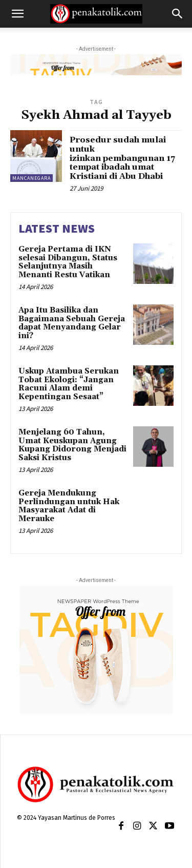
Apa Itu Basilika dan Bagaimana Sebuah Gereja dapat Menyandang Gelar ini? (72, 323)
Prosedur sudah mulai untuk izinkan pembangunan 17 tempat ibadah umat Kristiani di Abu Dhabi (122, 158)
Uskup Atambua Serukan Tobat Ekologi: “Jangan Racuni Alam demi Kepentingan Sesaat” (69, 384)
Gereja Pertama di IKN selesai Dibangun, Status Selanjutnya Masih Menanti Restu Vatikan (68, 262)
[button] (17, 14)
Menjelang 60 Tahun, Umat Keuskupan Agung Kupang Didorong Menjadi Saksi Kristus (72, 445)
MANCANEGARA (31, 178)
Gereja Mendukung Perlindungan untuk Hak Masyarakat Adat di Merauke (69, 506)
